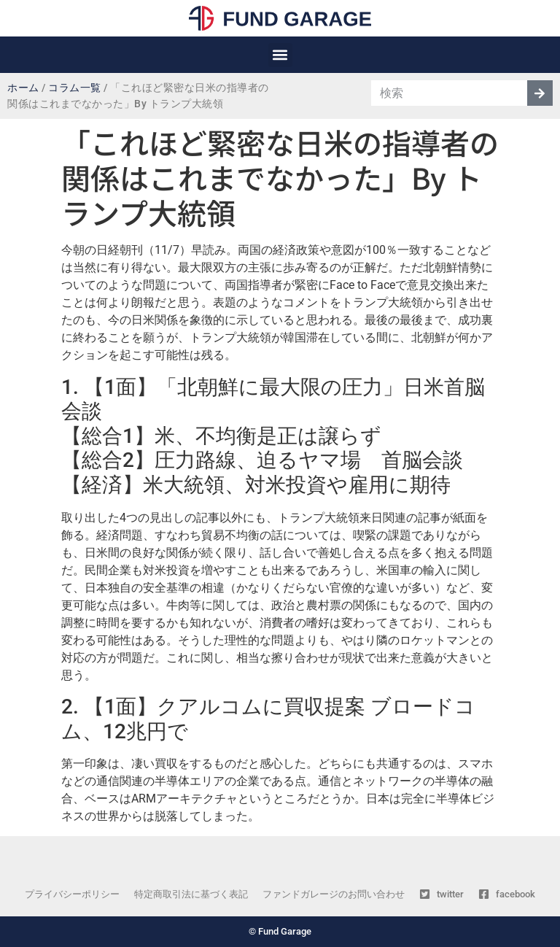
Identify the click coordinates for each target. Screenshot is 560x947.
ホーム (23, 88)
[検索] (540, 93)
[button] (280, 55)
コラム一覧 (75, 88)
